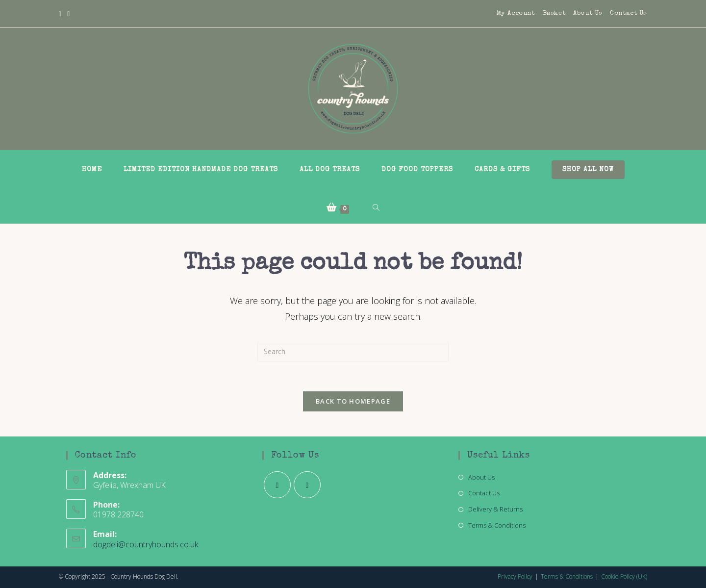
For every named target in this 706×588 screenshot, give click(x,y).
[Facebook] (62, 14)
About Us (588, 13)
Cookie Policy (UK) (624, 576)
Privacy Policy (515, 576)
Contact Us (629, 13)
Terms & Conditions (497, 525)
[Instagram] (68, 14)
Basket (555, 13)
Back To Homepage (353, 401)
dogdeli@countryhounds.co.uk (146, 544)
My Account (516, 13)
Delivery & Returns (495, 509)
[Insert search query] (353, 352)
